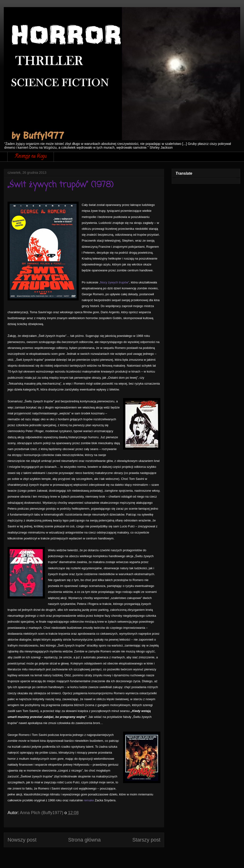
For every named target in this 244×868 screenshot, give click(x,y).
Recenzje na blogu (31, 157)
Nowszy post (22, 840)
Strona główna (84, 840)
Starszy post (146, 840)
